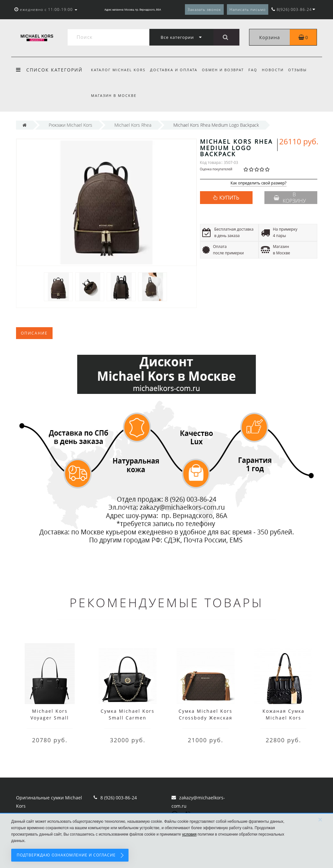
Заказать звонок (204, 9)
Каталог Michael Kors (118, 70)
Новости (277, 70)
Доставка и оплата (175, 70)
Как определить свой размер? (258, 183)
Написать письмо (248, 9)
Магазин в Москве (114, 95)
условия (189, 834)
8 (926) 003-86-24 (119, 798)
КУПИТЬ (229, 198)
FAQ (256, 70)
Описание (34, 333)
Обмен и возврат (225, 70)
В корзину (290, 198)
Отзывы (303, 70)
